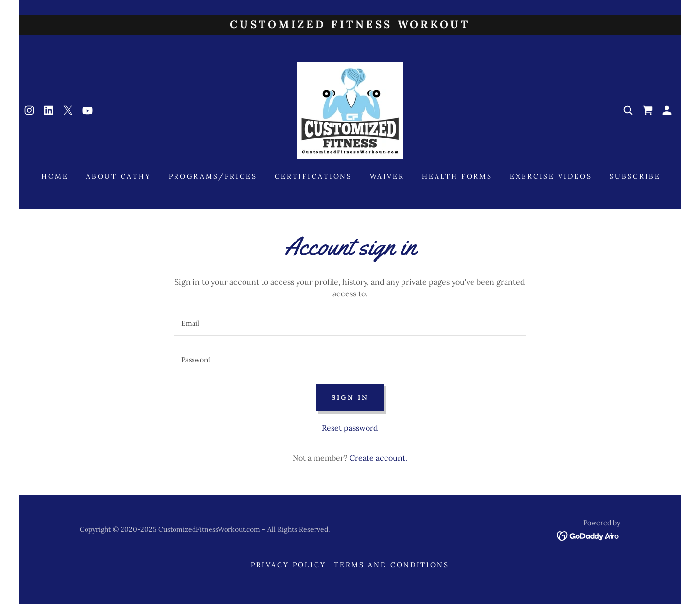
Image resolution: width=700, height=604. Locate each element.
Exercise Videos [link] (551, 176)
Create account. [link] (378, 458)
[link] (29, 110)
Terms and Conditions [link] (392, 565)
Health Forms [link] (457, 176)
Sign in (350, 397)
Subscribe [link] (635, 176)
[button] (667, 110)
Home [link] (55, 176)
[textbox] (350, 323)
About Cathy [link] (119, 176)
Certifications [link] (314, 176)
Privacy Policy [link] (289, 565)
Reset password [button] (350, 428)
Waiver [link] (387, 176)
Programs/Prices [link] (213, 176)
